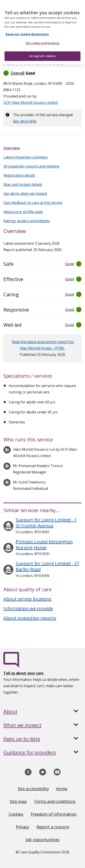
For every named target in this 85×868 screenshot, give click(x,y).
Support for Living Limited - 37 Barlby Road (47, 566)
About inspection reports (30, 618)
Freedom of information (53, 814)
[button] (42, 73)
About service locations (27, 599)
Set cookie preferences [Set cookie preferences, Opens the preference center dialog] (43, 40)
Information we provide (28, 608)
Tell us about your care (23, 673)
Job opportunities (42, 840)
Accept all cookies (42, 53)
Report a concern (53, 827)
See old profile (25, 121)
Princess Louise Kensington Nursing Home (44, 545)
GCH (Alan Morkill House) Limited (30, 103)
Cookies (16, 814)
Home (62, 789)
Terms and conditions (55, 801)
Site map (18, 801)
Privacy (23, 827)
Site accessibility (33, 789)
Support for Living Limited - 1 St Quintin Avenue (46, 523)
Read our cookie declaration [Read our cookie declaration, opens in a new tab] (27, 31)
